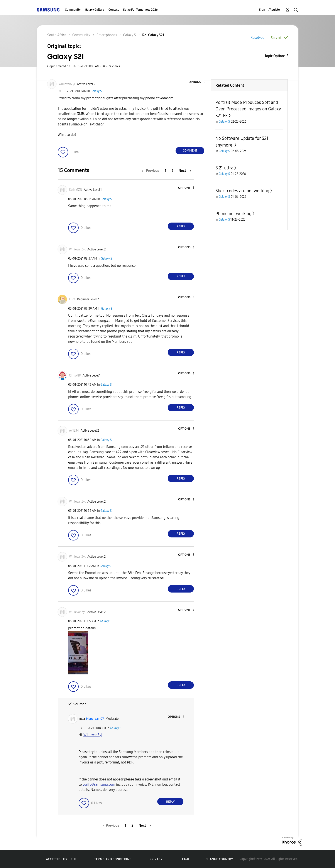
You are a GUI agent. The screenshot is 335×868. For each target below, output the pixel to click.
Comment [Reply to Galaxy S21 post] (190, 151)
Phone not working (233, 214)
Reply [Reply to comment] (181, 226)
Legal (185, 859)
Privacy (156, 859)
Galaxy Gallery (95, 10)
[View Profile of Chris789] (75, 376)
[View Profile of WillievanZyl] (67, 84)
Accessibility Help (61, 859)
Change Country (219, 859)
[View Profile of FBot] (72, 299)
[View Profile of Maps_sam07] (95, 719)
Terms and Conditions (113, 859)
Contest (114, 10)
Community (73, 10)
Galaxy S (96, 91)
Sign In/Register (270, 10)
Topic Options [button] (275, 56)
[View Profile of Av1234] (74, 431)
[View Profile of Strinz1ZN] (76, 190)
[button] (197, 82)
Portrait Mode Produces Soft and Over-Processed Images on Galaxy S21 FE (248, 109)
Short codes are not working (242, 191)
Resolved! (258, 38)
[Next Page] (185, 171)
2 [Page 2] (173, 171)
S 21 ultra (224, 168)
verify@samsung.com (99, 784)
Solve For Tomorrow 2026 (140, 10)
